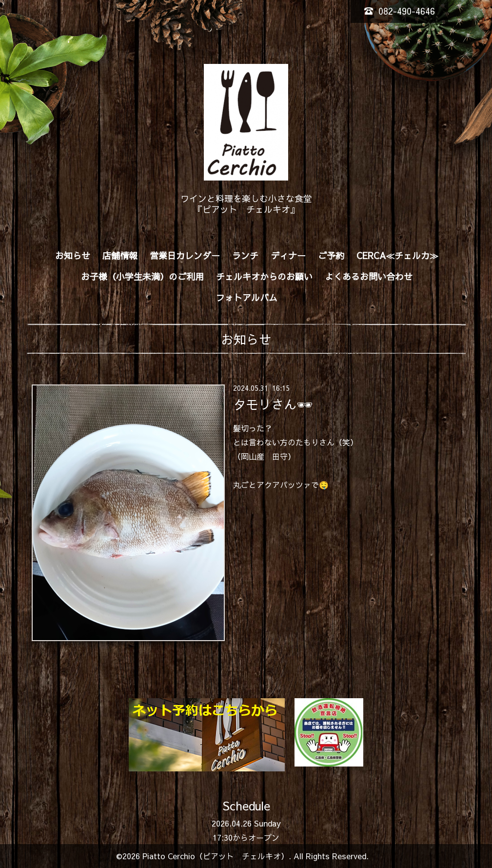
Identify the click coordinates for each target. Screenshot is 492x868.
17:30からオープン (246, 837)
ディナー (288, 255)
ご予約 (331, 255)
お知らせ (73, 255)
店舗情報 (120, 255)
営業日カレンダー (185, 255)
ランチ (245, 255)
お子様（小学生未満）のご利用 (142, 276)
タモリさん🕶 (273, 404)
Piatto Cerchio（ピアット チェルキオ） (216, 856)
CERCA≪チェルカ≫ (397, 255)
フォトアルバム (247, 297)
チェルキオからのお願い (264, 276)
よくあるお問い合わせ (369, 276)
